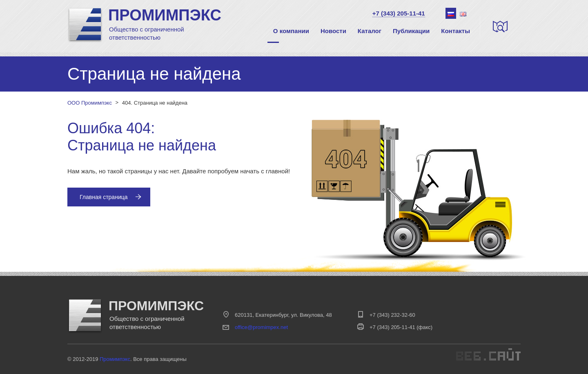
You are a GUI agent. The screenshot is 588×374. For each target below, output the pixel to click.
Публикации (411, 31)
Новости (333, 31)
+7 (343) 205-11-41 (399, 13)
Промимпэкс (115, 359)
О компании (291, 31)
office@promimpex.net (261, 327)
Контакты (455, 31)
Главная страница (110, 197)
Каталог (370, 31)
